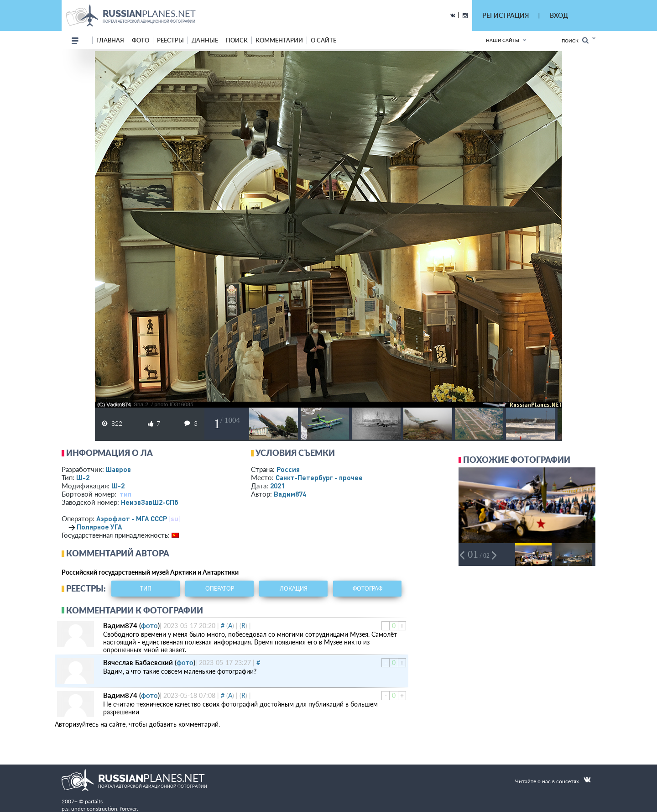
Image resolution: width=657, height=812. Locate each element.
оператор (220, 589)
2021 (277, 486)
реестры (170, 40)
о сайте (323, 40)
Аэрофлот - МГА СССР (132, 519)
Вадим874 (290, 494)
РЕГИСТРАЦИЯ (506, 15)
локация (294, 589)
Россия (288, 469)
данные (205, 40)
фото (141, 40)
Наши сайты (503, 40)
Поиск (575, 40)
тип (125, 494)
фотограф (368, 589)
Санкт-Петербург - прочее (319, 477)
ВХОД (559, 15)
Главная (110, 40)
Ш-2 (83, 477)
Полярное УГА (99, 527)
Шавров (118, 469)
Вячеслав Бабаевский (138, 662)
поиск (237, 40)
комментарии (279, 40)
